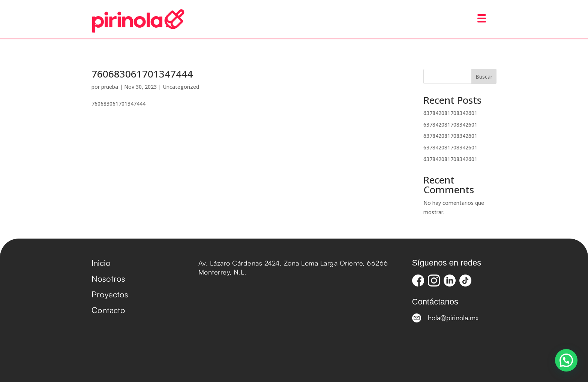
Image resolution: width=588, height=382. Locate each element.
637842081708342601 (450, 113)
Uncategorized (181, 87)
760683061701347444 (142, 74)
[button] (566, 360)
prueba (110, 87)
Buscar (484, 77)
